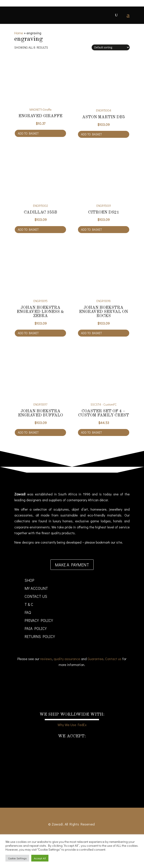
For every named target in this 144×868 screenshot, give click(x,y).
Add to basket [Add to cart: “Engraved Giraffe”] (28, 133)
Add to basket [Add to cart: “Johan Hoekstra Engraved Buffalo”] (28, 432)
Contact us (113, 659)
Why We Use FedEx (72, 725)
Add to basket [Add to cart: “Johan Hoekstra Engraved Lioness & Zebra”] (28, 333)
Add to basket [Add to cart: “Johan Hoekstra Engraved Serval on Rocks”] (91, 333)
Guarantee (95, 659)
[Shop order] (111, 47)
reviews (46, 659)
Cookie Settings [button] (17, 858)
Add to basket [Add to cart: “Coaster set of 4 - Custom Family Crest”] (91, 432)
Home (19, 33)
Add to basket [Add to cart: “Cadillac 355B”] (28, 229)
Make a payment (72, 565)
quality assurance (67, 659)
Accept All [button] (40, 858)
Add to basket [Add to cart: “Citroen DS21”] (91, 229)
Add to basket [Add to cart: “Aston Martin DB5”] (91, 134)
